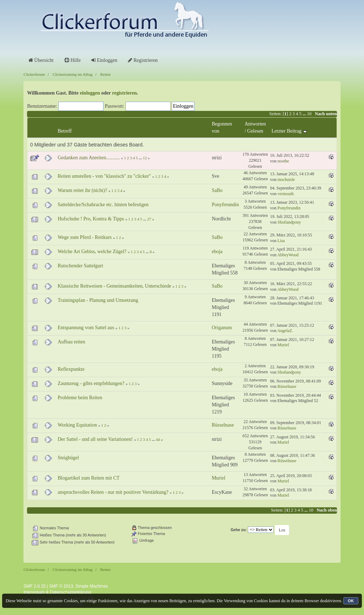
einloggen (90, 93)
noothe (283, 161)
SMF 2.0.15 (34, 586)
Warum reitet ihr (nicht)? (82, 190)
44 (158, 439)
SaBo (217, 190)
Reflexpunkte (71, 369)
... (305, 114)
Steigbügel (68, 458)
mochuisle (286, 180)
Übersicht (41, 60)
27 (149, 219)
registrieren (124, 93)
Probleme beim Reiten (80, 398)
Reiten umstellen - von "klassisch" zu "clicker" (104, 176)
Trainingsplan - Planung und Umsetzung (98, 300)
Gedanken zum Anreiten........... (89, 158)
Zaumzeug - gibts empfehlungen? (91, 383)
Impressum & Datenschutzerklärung (57, 592)
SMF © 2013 (61, 586)
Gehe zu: (239, 530)
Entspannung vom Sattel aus (86, 328)
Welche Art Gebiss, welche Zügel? (92, 252)
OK (351, 601)
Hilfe (73, 60)
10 (309, 114)
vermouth (286, 194)
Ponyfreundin (225, 205)
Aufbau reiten (71, 342)
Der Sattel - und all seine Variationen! (95, 439)
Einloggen (104, 60)
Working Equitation (77, 425)
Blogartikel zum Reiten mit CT (89, 478)
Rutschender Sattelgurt (80, 266)
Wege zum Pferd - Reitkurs (85, 237)
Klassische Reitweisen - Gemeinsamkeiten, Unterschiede (114, 286)
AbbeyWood (288, 255)
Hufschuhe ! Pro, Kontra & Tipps (91, 219)
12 (145, 158)
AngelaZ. (285, 331)
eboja (217, 252)
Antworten (255, 124)
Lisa (281, 241)
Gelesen (255, 131)
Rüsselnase (287, 386)
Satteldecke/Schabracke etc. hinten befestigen (103, 205)
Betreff (65, 131)
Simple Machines (92, 586)
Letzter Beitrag (289, 131)
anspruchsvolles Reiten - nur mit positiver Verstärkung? (113, 492)
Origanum (222, 328)
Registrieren (143, 60)
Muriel (283, 345)
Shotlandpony (289, 222)
